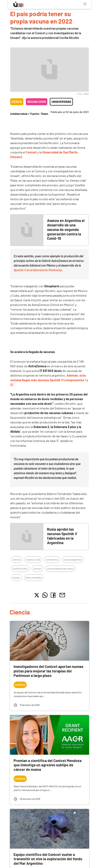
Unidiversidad (61, 102)
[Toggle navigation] (85, 4)
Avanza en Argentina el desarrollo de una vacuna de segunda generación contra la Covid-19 (66, 229)
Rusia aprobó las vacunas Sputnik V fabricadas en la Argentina (62, 536)
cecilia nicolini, (20, 569)
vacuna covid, (33, 560)
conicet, (38, 569)
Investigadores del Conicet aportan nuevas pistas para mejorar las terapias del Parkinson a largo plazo (48, 671)
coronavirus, (52, 560)
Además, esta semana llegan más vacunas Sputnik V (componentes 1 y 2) (49, 380)
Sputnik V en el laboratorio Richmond (38, 270)
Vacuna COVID (37, 102)
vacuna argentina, (73, 560)
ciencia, (17, 560)
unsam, (17, 578)
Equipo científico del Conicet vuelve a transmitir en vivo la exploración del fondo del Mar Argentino (48, 859)
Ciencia (17, 102)
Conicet (31, 152)
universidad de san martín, (60, 569)
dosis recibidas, (34, 578)
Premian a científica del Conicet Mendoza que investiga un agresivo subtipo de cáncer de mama (48, 765)
